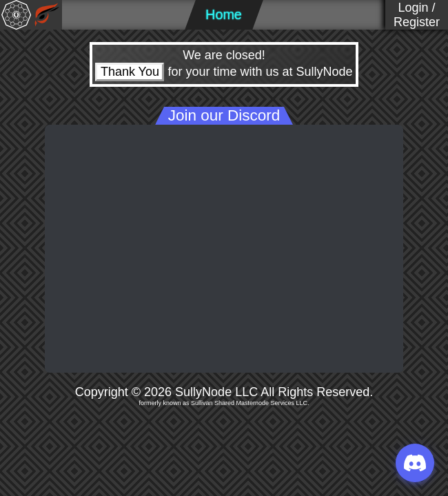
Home (224, 14)
